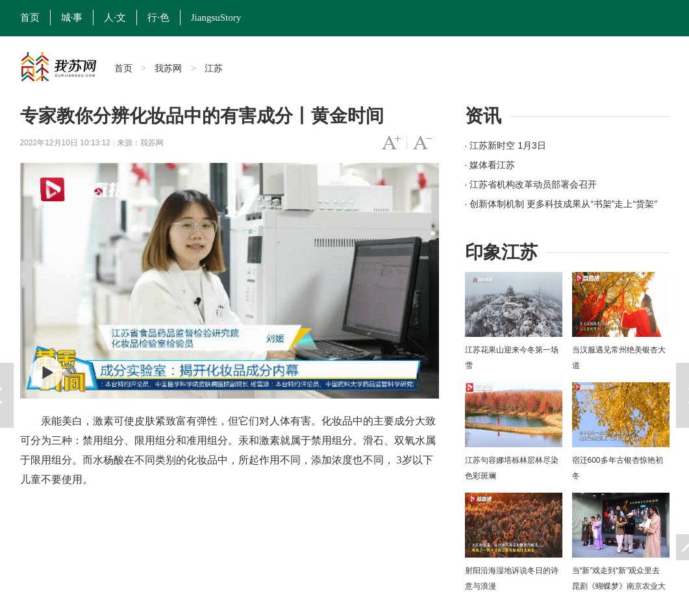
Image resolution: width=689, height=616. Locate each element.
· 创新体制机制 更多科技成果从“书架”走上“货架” (561, 204)
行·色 (158, 18)
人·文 (115, 18)
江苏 (214, 68)
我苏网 (168, 68)
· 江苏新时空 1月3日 (506, 145)
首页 (30, 18)
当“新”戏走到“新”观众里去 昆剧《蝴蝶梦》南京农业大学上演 (619, 586)
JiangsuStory (216, 18)
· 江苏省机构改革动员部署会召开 (531, 184)
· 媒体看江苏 (490, 165)
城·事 (72, 18)
